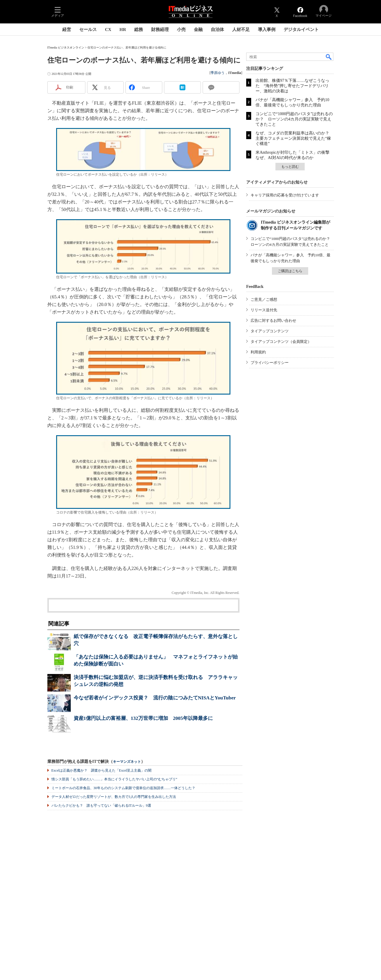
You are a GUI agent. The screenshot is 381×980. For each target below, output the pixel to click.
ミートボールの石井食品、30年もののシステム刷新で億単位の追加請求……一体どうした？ (123, 788)
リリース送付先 (264, 310)
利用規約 (258, 352)
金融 (198, 30)
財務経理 (160, 30)
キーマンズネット (127, 762)
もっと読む (290, 167)
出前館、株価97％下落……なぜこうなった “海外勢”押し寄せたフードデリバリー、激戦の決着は (292, 86)
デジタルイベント (301, 30)
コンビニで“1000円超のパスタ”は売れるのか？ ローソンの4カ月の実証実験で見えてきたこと (294, 119)
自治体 (217, 30)
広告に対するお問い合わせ (273, 320)
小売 (181, 30)
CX (108, 30)
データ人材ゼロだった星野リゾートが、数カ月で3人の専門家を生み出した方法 (114, 797)
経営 (67, 30)
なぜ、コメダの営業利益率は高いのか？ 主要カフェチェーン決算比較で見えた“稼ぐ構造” (294, 138)
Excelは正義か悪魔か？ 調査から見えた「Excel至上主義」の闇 (102, 770)
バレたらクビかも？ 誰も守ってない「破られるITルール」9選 (101, 806)
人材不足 (241, 30)
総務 (139, 30)
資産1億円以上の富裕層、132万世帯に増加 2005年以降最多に (143, 718)
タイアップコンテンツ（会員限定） (281, 342)
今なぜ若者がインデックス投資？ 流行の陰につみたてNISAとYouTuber (155, 698)
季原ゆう (218, 73)
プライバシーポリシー (270, 363)
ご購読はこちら (290, 271)
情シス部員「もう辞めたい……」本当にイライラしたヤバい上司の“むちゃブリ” (114, 779)
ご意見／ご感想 (264, 299)
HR (123, 30)
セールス (88, 30)
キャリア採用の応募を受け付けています (285, 195)
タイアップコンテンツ (270, 331)
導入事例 (267, 30)
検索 (329, 57)
